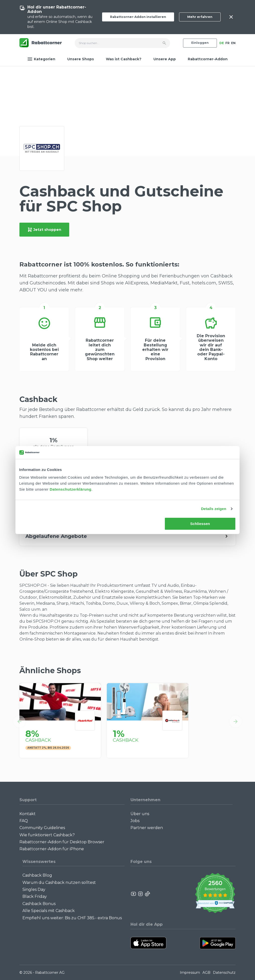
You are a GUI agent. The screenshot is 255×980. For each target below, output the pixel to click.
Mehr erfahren (200, 17)
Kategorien (41, 59)
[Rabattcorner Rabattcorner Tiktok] (147, 894)
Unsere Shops (81, 59)
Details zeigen (214, 509)
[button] (19, 721)
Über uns (140, 814)
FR (227, 43)
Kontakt (28, 814)
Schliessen (200, 524)
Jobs (135, 821)
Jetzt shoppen (44, 230)
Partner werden (147, 828)
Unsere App (165, 59)
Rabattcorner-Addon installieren (138, 17)
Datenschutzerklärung (70, 489)
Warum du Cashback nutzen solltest (59, 882)
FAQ (24, 821)
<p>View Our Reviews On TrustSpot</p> (215, 894)
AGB (206, 973)
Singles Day (34, 889)
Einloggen (200, 43)
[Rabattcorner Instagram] (140, 894)
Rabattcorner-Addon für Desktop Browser (62, 842)
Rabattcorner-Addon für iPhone (52, 849)
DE (222, 43)
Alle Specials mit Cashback (49, 911)
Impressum (190, 973)
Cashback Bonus (39, 904)
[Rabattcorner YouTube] (134, 894)
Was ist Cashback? (124, 59)
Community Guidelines (42, 828)
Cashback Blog (37, 875)
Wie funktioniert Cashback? (47, 835)
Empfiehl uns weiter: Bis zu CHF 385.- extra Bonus (72, 918)
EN (233, 43)
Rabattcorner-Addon (208, 59)
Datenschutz (224, 973)
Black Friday (35, 896)
